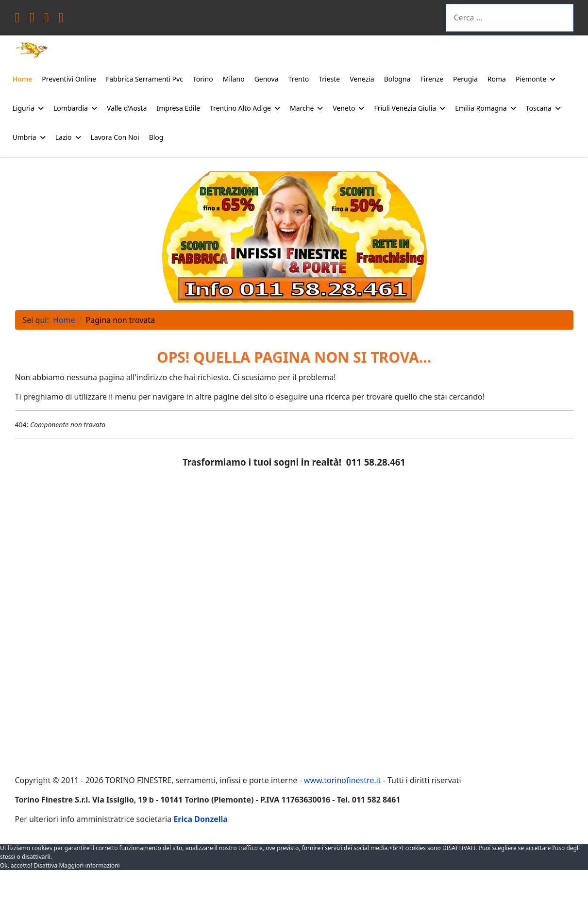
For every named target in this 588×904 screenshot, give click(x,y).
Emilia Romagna (481, 108)
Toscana (539, 108)
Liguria (24, 108)
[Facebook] (17, 20)
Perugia (465, 79)
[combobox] (510, 18)
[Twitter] (32, 20)
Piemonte (531, 79)
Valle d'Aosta (127, 108)
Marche (302, 108)
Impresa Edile (178, 108)
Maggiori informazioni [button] (89, 865)
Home (23, 79)
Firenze (432, 79)
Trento (299, 79)
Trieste (329, 79)
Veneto (344, 108)
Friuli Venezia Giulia (405, 108)
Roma (497, 79)
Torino (203, 79)
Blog (156, 137)
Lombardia (71, 108)
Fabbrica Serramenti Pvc (144, 79)
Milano (234, 79)
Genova (267, 79)
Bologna (397, 79)
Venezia (362, 79)
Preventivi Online (69, 79)
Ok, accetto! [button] (16, 865)
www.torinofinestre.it (343, 780)
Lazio (64, 137)
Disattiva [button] (45, 865)
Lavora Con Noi (115, 137)
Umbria (25, 137)
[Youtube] (47, 20)
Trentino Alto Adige (240, 108)
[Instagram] (61, 20)
